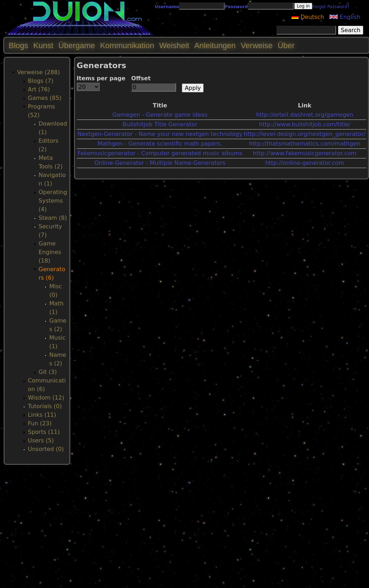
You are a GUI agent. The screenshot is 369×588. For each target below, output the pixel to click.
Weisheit (174, 45)
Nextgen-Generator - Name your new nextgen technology (160, 134)
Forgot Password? (331, 7)
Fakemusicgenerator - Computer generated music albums (160, 153)
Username (167, 7)
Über (286, 45)
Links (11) (42, 415)
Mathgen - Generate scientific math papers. (160, 144)
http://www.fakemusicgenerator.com (305, 153)
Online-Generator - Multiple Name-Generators (160, 163)
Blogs (18, 45)
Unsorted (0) (46, 449)
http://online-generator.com (305, 163)
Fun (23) (40, 423)
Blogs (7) (41, 81)
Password (236, 7)
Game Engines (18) (50, 252)
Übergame (77, 45)
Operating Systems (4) (53, 201)
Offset (141, 78)
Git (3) (48, 372)
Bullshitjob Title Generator (160, 124)
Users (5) (41, 440)
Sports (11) (44, 432)
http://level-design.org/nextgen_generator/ (305, 134)
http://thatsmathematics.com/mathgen (305, 144)
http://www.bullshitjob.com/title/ (305, 124)
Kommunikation (127, 45)
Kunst (43, 45)
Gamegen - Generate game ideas (160, 115)
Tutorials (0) (45, 406)
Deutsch (308, 17)
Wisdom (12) (46, 398)
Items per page (101, 78)
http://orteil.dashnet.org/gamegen (305, 115)
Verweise (257, 45)
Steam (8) (53, 218)
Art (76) (39, 89)
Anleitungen (215, 45)
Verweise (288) (39, 72)
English (345, 17)
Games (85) (45, 98)
